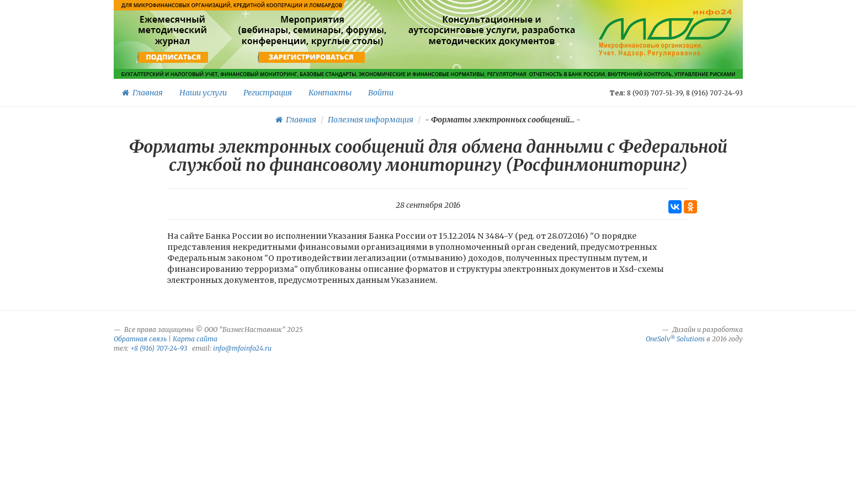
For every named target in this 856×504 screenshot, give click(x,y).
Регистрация (268, 93)
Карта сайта (195, 339)
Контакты (330, 93)
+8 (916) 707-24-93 (159, 348)
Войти (381, 93)
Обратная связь (140, 339)
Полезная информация (371, 120)
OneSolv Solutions (675, 339)
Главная (142, 93)
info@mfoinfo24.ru (242, 348)
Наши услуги (203, 93)
